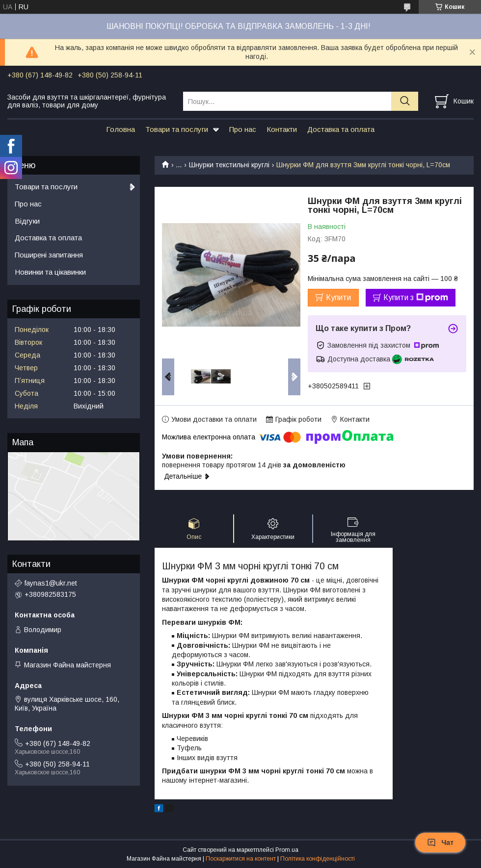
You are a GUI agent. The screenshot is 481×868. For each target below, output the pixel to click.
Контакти (282, 129)
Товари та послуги (177, 129)
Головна (120, 129)
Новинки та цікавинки (50, 272)
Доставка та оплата (341, 129)
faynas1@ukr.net (51, 583)
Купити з (416, 298)
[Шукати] (405, 101)
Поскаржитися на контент (241, 859)
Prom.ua (287, 850)
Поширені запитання (49, 255)
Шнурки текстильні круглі (229, 165)
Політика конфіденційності (318, 859)
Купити (338, 297)
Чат (440, 842)
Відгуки (27, 221)
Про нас (243, 129)
